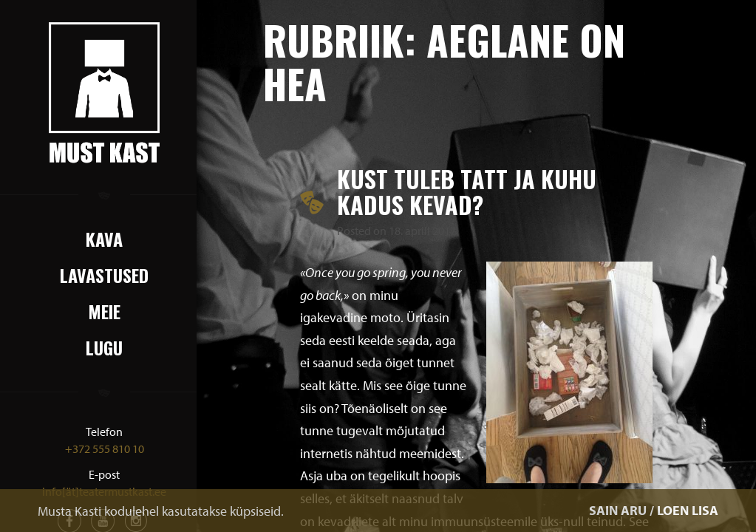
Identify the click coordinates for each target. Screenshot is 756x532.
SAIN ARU (618, 510)
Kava (104, 239)
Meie (104, 311)
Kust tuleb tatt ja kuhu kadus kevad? (467, 191)
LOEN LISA (688, 510)
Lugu (104, 347)
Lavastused (104, 275)
